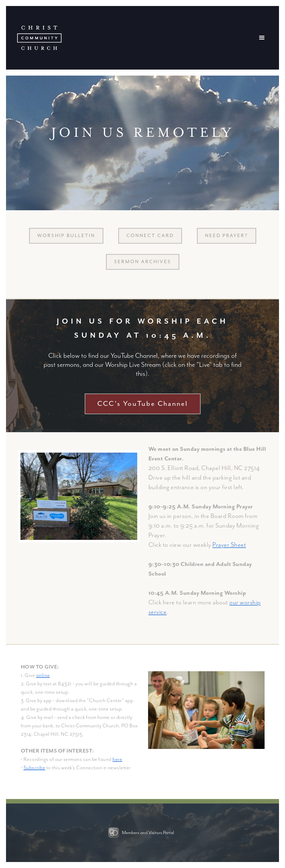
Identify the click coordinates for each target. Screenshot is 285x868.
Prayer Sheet (233, 545)
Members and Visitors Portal (148, 833)
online (47, 675)
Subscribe (38, 768)
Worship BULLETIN (66, 239)
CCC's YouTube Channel (143, 404)
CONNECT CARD (150, 239)
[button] (263, 38)
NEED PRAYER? (227, 239)
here (121, 759)
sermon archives (143, 266)
